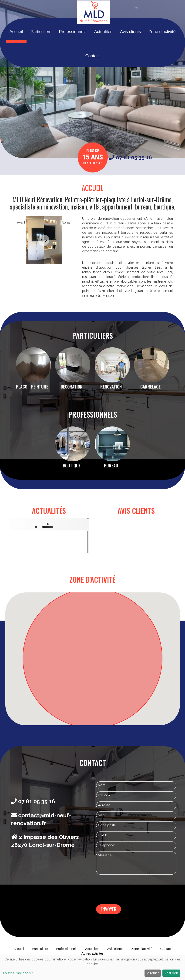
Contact (92, 69)
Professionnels (73, 45)
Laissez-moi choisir (18, 973)
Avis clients (131, 45)
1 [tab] (44, 273)
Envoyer (109, 909)
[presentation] (131, 890)
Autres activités (92, 953)
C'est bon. (171, 973)
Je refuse (153, 973)
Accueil (16, 45)
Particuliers (41, 45)
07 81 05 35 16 (131, 157)
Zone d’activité (163, 45)
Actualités (103, 45)
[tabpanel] (44, 243)
